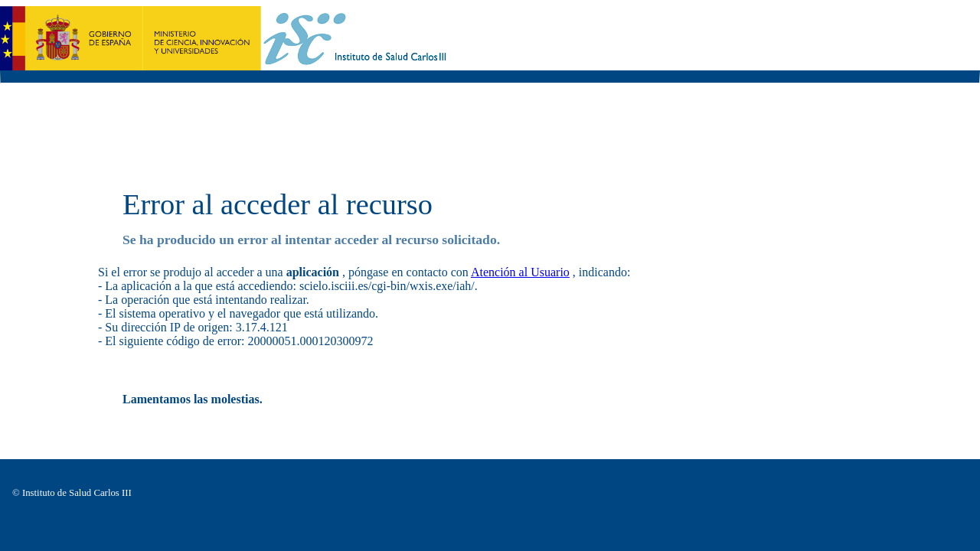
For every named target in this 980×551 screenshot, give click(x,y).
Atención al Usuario (520, 272)
